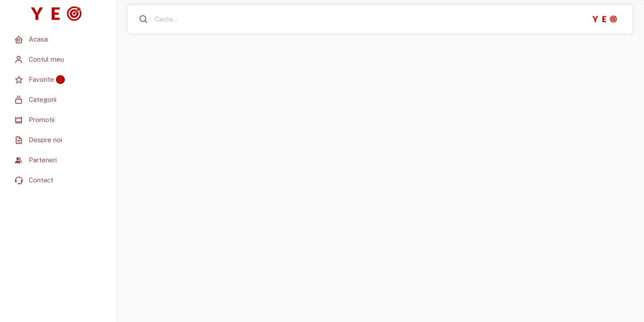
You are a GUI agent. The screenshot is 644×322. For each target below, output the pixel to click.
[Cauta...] (194, 19)
